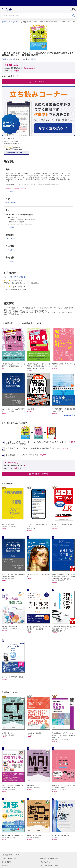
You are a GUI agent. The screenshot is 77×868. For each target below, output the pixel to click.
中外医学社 (16, 22)
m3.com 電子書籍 (6, 22)
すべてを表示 (69, 415)
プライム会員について (10, 859)
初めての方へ (45, 862)
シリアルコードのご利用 (49, 865)
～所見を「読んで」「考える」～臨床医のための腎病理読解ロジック (39, 185)
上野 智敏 (22, 59)
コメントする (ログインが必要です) (16, 277)
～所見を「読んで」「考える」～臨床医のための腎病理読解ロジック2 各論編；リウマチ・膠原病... (36, 443)
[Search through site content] (36, 15)
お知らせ (5, 865)
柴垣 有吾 (12, 59)
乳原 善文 (5, 59)
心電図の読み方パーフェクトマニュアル (22, 455)
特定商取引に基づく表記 (49, 859)
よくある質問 (7, 862)
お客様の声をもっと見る (15, 153)
